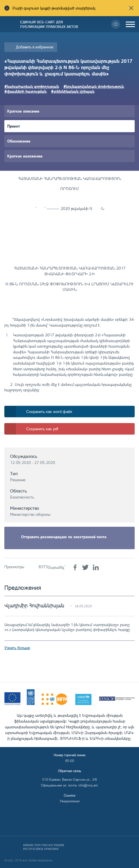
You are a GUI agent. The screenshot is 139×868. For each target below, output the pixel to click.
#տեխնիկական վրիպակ (73, 91)
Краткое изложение (25, 156)
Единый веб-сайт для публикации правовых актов (49, 24)
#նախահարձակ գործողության (32, 86)
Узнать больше (17, 648)
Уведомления (70, 801)
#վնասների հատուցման (25, 91)
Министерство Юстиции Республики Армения (44, 847)
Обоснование (19, 141)
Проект (14, 126)
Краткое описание (23, 111)
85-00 (70, 761)
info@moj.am (88, 785)
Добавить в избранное (35, 47)
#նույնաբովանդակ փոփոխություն (94, 86)
